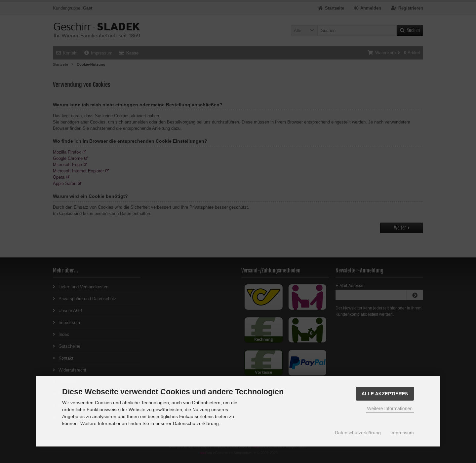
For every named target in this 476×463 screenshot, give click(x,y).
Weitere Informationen (390, 409)
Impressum (402, 433)
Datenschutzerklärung (358, 433)
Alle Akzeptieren (385, 394)
